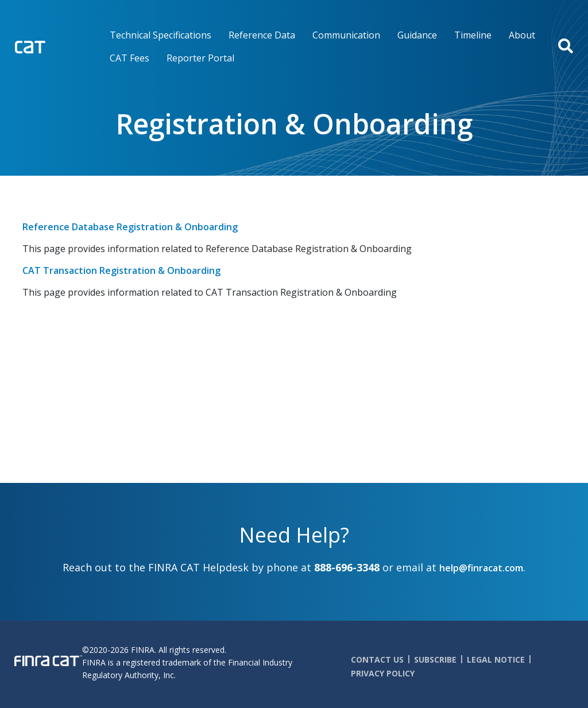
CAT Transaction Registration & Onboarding (121, 270)
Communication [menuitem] (346, 35)
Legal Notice (496, 659)
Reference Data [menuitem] (262, 35)
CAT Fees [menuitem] (129, 58)
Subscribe (435, 659)
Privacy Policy (383, 673)
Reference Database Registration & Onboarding (130, 227)
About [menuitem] (522, 35)
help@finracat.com (481, 568)
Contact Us (377, 659)
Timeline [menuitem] (473, 35)
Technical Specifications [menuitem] (160, 35)
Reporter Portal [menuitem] (200, 58)
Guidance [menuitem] (417, 35)
